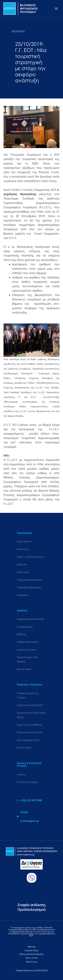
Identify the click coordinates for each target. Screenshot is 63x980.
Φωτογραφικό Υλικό (28, 740)
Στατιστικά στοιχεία (27, 782)
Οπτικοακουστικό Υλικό (30, 732)
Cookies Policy (32, 950)
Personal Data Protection (32, 954)
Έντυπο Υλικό (24, 748)
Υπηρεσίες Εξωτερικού (29, 587)
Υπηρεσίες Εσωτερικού (29, 580)
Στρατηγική (23, 572)
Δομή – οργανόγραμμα (30, 557)
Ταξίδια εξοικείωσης (28, 642)
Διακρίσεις (23, 595)
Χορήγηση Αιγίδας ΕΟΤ (30, 705)
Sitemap (32, 947)
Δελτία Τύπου (24, 669)
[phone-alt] (29, 800)
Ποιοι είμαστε (24, 541)
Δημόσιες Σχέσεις (26, 650)
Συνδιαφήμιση (25, 627)
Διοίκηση (22, 564)
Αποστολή (23, 549)
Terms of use (32, 958)
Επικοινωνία (32, 962)
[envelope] (32, 816)
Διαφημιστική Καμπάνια (30, 619)
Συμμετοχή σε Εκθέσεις (29, 725)
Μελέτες (21, 774)
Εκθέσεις (22, 634)
